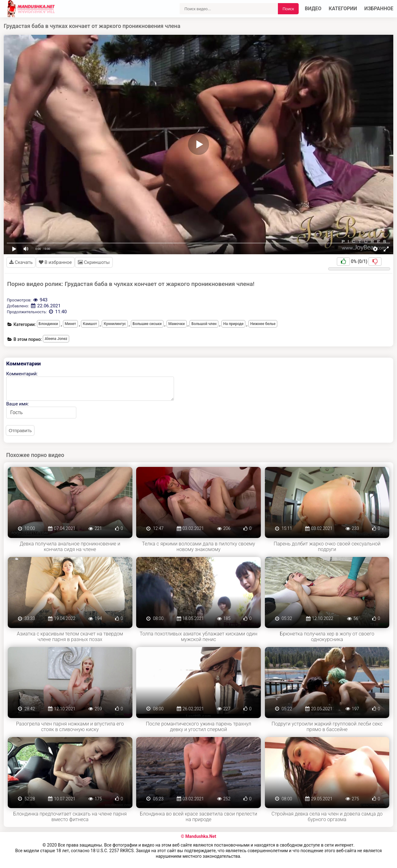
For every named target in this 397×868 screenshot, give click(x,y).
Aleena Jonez (56, 339)
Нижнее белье (263, 324)
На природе (233, 324)
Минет (71, 324)
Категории (343, 9)
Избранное (379, 9)
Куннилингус (115, 324)
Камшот (90, 324)
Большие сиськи (147, 324)
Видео (313, 9)
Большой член (204, 324)
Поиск (288, 9)
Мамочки (177, 324)
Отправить (20, 430)
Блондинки (49, 324)
